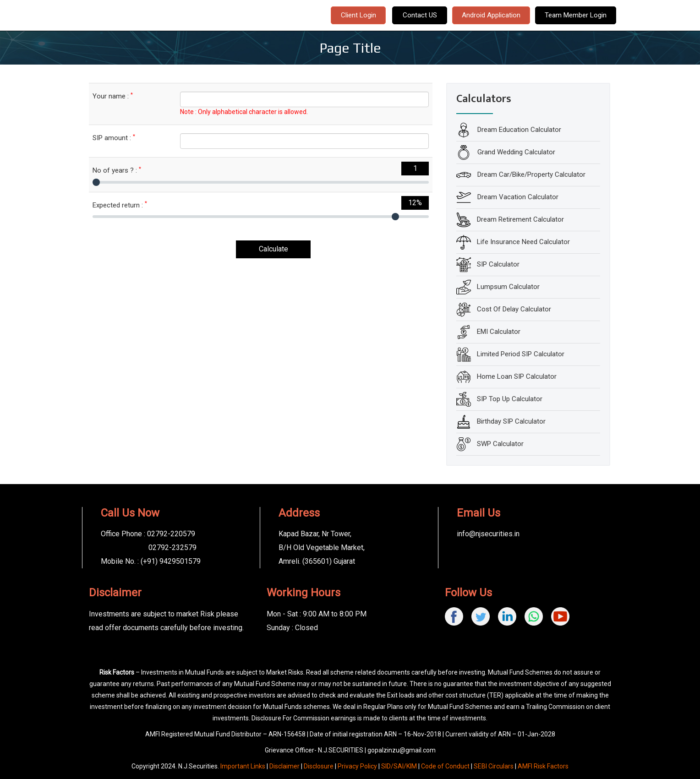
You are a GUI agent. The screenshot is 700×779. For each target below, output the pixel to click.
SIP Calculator (498, 264)
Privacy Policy (357, 766)
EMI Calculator (499, 332)
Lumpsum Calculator (508, 287)
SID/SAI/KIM (399, 766)
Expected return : (120, 205)
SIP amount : (114, 138)
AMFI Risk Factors (543, 766)
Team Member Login (576, 15)
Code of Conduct (445, 766)
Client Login (358, 15)
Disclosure (319, 766)
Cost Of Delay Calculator (514, 309)
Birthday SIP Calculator (511, 421)
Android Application (491, 15)
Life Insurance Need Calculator (523, 242)
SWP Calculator (500, 444)
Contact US (420, 15)
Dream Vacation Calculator (517, 197)
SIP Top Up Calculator (510, 399)
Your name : (113, 96)
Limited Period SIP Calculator (521, 354)
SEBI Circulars (494, 766)
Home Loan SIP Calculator (517, 376)
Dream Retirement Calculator (520, 219)
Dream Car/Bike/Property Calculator (530, 174)
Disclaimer (284, 766)
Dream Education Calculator (518, 130)
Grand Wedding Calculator (515, 152)
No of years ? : (117, 170)
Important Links (243, 766)
